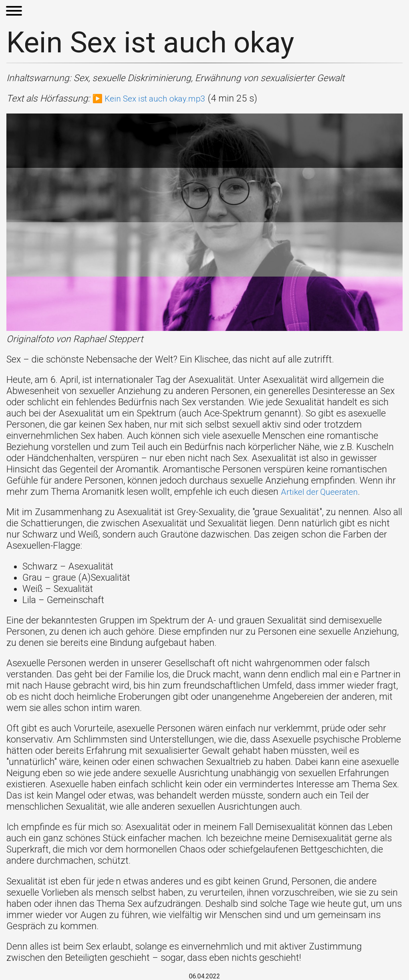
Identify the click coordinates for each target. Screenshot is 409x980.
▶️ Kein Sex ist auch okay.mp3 (155, 98)
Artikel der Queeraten (324, 492)
